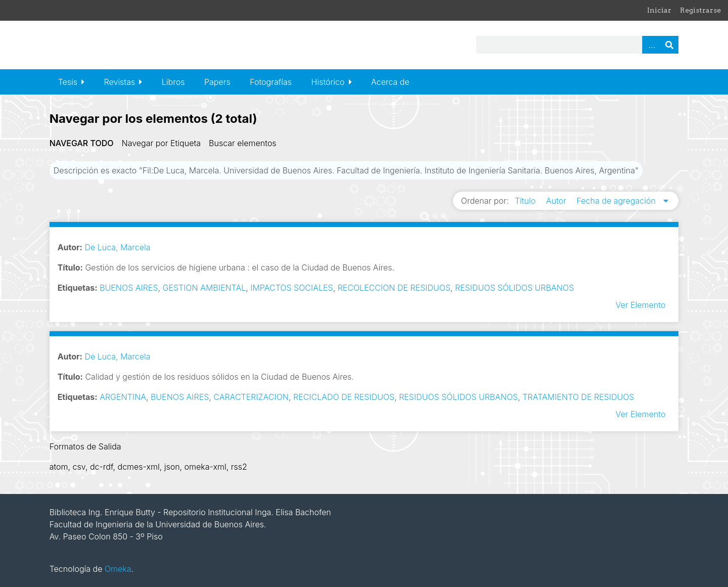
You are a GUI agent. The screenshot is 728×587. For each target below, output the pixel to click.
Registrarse (700, 10)
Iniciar (659, 10)
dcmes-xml (139, 467)
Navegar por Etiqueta (161, 143)
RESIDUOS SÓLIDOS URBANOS (514, 288)
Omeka (118, 569)
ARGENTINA (123, 397)
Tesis (68, 82)
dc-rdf (102, 467)
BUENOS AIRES (129, 288)
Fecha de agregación (618, 201)
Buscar (669, 45)
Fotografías (271, 82)
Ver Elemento (641, 305)
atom (59, 467)
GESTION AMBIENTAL (204, 288)
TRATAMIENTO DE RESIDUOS (578, 397)
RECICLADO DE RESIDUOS (344, 397)
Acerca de (390, 82)
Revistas (120, 82)
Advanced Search (651, 45)
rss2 (239, 467)
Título (526, 201)
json (172, 467)
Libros (173, 82)
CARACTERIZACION (251, 397)
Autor (557, 201)
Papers (217, 82)
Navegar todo (82, 143)
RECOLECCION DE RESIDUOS (394, 288)
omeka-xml (206, 467)
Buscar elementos (243, 143)
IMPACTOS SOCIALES (291, 288)
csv (79, 467)
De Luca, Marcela (117, 247)
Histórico (328, 82)
